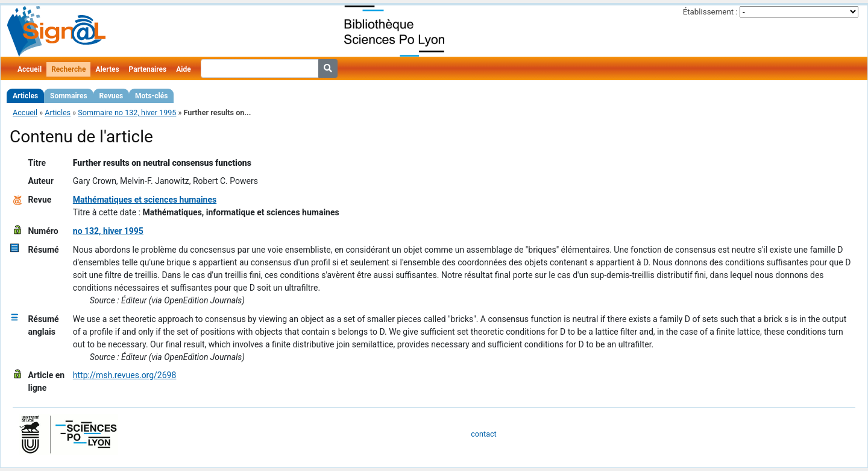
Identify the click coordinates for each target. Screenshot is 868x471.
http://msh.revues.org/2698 (125, 375)
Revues (112, 96)
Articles (25, 96)
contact (483, 434)
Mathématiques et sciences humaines (145, 200)
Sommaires (68, 96)
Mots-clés (151, 96)
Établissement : (710, 12)
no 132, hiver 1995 (108, 231)
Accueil (30, 69)
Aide (183, 69)
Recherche (68, 69)
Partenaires (148, 69)
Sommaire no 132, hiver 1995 (127, 112)
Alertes (107, 69)
